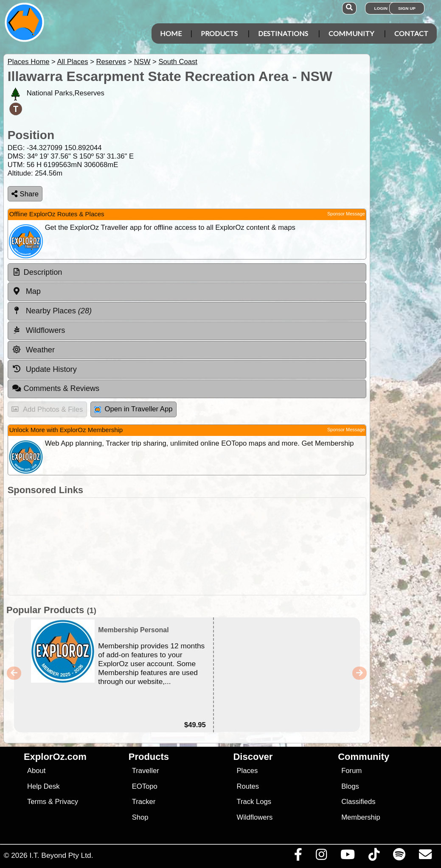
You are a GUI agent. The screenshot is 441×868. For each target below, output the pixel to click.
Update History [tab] (44, 369)
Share (25, 194)
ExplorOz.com (55, 757)
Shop (140, 817)
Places (247, 771)
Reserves (111, 62)
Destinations (283, 33)
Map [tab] (26, 291)
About (36, 771)
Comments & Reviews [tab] (56, 388)
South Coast (178, 62)
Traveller (146, 771)
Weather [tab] (33, 350)
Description (43, 272)
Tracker (144, 802)
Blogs (350, 786)
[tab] (187, 273)
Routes (248, 786)
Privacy (67, 802)
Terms (37, 802)
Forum (351, 771)
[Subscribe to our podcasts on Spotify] (399, 857)
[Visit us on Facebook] (298, 857)
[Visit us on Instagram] (321, 857)
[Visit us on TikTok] (374, 857)
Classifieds (358, 802)
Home (171, 33)
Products (219, 33)
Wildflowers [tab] (39, 330)
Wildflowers (254, 817)
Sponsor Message (346, 214)
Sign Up (407, 8)
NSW (142, 62)
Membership (361, 817)
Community (351, 33)
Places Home (29, 62)
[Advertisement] (225, 546)
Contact (411, 33)
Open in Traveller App (133, 409)
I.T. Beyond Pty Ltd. (61, 855)
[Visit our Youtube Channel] (347, 857)
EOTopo (145, 786)
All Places (73, 62)
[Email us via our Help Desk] (425, 857)
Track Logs (254, 802)
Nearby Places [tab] (52, 311)
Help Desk (44, 786)
